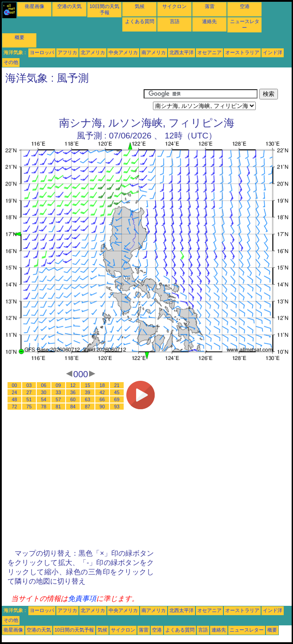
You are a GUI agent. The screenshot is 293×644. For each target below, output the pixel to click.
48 (15, 399)
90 (102, 407)
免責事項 (82, 599)
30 (44, 392)
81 (59, 407)
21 (117, 385)
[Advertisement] (73, 100)
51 (29, 399)
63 (88, 399)
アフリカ (67, 52)
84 (73, 407)
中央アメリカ (123, 52)
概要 (20, 37)
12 (73, 385)
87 (88, 407)
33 (59, 392)
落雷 (210, 6)
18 (102, 385)
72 (15, 407)
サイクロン (174, 6)
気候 (140, 6)
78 (44, 407)
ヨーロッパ (42, 52)
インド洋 (273, 52)
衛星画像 (35, 6)
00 (15, 385)
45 (117, 392)
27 (29, 392)
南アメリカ (154, 52)
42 (102, 392)
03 (29, 385)
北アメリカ (93, 52)
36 (73, 392)
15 (88, 385)
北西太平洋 (182, 52)
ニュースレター (247, 630)
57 (59, 399)
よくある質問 (140, 21)
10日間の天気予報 (74, 630)
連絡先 (209, 21)
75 (29, 407)
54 (44, 399)
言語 (175, 21)
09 (59, 385)
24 (15, 392)
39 (88, 392)
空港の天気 (69, 6)
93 (117, 407)
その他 (11, 62)
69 (117, 399)
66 (102, 399)
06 (44, 385)
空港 (245, 6)
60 (73, 399)
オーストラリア (242, 52)
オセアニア (209, 52)
